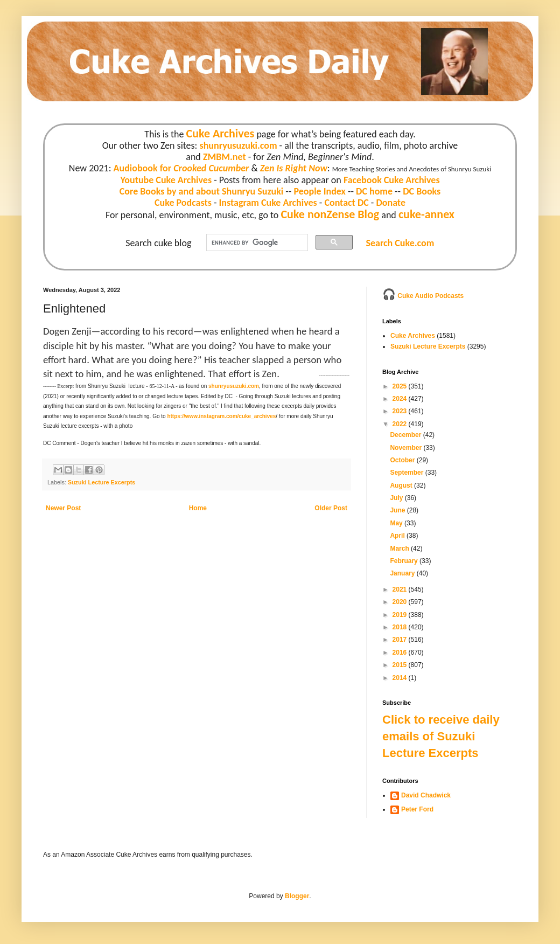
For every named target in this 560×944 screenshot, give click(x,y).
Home (198, 508)
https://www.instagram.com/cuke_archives (221, 416)
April (398, 536)
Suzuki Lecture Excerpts (101, 482)
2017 (401, 640)
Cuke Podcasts (183, 203)
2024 (401, 399)
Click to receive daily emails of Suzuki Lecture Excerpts (441, 736)
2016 (401, 653)
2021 (401, 589)
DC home (374, 191)
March (400, 549)
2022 (401, 424)
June (398, 510)
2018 (401, 627)
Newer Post (63, 508)
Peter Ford (417, 809)
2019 (401, 615)
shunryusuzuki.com (239, 145)
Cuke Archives (220, 133)
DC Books (422, 191)
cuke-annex (426, 214)
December (406, 435)
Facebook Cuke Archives (392, 180)
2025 (401, 386)
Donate (390, 203)
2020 (401, 602)
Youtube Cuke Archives (166, 180)
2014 (401, 678)
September (407, 473)
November (407, 448)
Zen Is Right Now (294, 168)
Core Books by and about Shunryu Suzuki (202, 191)
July (397, 498)
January (403, 573)
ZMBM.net (225, 157)
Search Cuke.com (400, 243)
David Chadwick (426, 795)
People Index (319, 191)
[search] (256, 243)
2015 (401, 665)
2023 (401, 411)
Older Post (331, 508)
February (405, 561)
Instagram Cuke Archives (268, 203)
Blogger (297, 896)
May (397, 523)
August (402, 485)
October (403, 460)
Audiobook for (181, 168)
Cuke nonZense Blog (330, 214)
